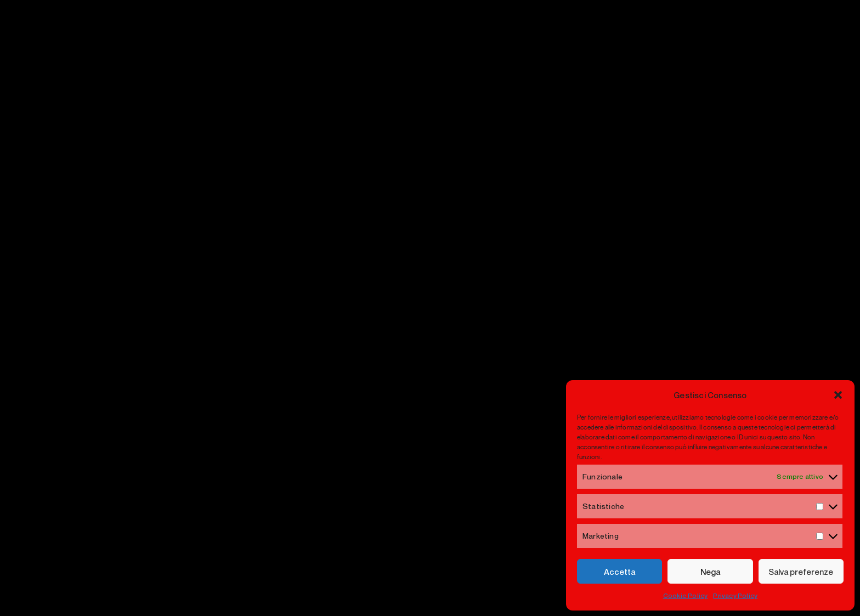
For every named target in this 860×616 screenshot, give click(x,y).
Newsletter (713, 341)
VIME (380, 480)
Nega (710, 572)
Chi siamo (391, 431)
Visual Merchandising (557, 407)
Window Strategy (547, 431)
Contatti (386, 456)
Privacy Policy (735, 595)
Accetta (619, 572)
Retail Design (537, 456)
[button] (838, 395)
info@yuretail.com (133, 485)
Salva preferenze (801, 572)
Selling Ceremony (548, 480)
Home (381, 407)
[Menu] (777, 44)
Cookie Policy (686, 595)
